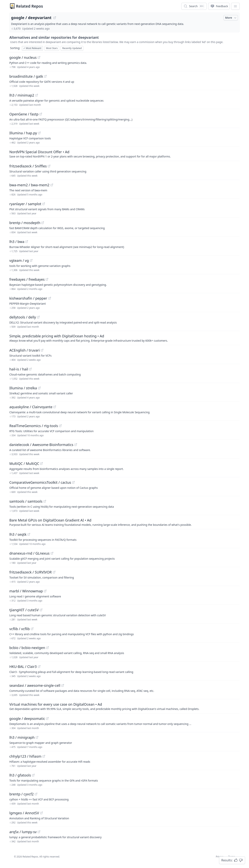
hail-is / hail (19, 369)
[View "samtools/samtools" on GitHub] (45, 501)
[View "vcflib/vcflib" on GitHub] (32, 629)
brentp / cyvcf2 (21, 794)
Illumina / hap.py (23, 133)
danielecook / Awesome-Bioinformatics (41, 445)
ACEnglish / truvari (25, 350)
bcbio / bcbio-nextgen (27, 648)
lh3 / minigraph (22, 737)
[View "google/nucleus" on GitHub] (39, 57)
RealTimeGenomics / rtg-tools (34, 426)
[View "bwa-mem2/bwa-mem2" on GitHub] (52, 185)
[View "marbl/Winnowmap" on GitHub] (45, 591)
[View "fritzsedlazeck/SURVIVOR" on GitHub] (54, 572)
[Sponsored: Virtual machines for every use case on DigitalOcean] (124, 706)
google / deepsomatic (27, 718)
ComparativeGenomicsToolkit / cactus (40, 482)
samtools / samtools (26, 501)
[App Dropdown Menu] (235, 6)
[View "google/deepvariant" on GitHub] (55, 18)
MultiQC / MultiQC (24, 463)
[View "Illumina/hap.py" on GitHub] (39, 133)
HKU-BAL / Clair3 (23, 667)
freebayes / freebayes (27, 279)
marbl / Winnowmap (26, 591)
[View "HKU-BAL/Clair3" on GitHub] (39, 667)
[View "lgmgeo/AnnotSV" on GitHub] (41, 813)
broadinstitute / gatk (26, 76)
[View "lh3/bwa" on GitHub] (27, 242)
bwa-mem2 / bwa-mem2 (29, 185)
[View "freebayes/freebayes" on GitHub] (47, 279)
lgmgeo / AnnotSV (24, 813)
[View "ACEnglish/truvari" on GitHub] (42, 350)
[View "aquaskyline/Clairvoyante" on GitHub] (55, 407)
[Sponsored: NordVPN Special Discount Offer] (124, 154)
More (231, 18)
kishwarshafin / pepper (28, 298)
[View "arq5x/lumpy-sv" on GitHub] (39, 832)
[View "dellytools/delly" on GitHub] (38, 317)
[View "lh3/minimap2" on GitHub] (37, 95)
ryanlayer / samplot (25, 204)
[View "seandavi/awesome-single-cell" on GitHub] (63, 685)
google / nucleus (23, 57)
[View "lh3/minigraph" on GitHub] (37, 737)
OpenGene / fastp (24, 114)
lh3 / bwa (17, 242)
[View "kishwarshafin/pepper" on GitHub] (50, 298)
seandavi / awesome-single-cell (35, 685)
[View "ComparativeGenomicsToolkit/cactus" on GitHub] (73, 482)
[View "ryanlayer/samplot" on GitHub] (44, 204)
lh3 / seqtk (18, 534)
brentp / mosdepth (25, 223)
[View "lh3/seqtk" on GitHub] (29, 534)
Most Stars (52, 48)
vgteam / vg (19, 260)
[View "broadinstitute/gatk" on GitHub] (45, 76)
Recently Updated (72, 48)
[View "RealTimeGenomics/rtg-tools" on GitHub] (60, 426)
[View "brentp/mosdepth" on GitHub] (43, 223)
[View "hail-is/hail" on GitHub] (30, 369)
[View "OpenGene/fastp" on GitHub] (41, 114)
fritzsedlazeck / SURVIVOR (31, 572)
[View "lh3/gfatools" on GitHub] (33, 775)
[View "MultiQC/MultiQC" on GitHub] (41, 463)
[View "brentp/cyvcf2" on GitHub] (36, 794)
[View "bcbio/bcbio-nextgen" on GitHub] (47, 648)
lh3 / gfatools (20, 775)
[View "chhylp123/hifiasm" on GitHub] (44, 756)
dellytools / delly (23, 317)
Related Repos (29, 6)
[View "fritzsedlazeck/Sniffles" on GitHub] (49, 166)
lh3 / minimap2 (22, 95)
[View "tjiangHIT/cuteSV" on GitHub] (41, 610)
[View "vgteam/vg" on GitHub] (31, 260)
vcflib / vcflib (20, 629)
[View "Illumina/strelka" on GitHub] (39, 388)
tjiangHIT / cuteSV (24, 610)
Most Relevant (32, 48)
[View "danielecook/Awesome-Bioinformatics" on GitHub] (76, 445)
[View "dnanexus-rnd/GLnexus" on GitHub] (52, 553)
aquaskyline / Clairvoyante (31, 407)
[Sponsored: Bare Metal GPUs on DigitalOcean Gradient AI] (124, 522)
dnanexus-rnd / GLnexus (29, 553)
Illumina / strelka (23, 388)
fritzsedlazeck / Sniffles (28, 166)
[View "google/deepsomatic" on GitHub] (47, 718)
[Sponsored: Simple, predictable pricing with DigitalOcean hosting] (124, 338)
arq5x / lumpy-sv (23, 832)
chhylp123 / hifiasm (25, 756)
